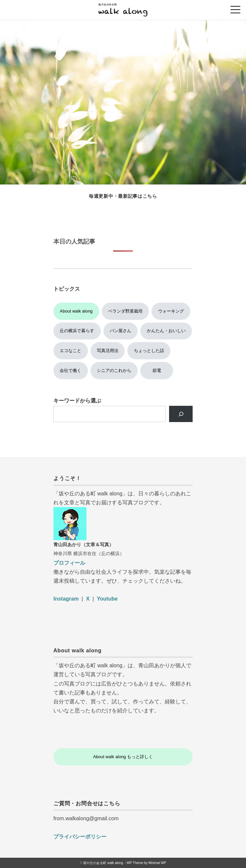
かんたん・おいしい (166, 331)
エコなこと (70, 351)
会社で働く (70, 370)
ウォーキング (171, 311)
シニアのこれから (114, 370)
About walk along (76, 311)
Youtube (107, 599)
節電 (157, 370)
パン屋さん (121, 331)
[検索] (181, 414)
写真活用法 (108, 351)
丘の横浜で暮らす (77, 331)
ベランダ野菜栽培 (125, 311)
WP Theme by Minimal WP (146, 863)
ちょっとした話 (149, 351)
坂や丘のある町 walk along (103, 863)
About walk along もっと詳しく (123, 757)
